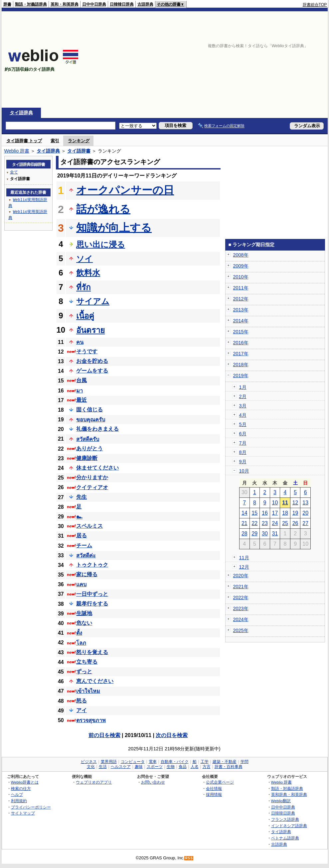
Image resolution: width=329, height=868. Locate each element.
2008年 (241, 255)
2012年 (241, 299)
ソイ (84, 259)
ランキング (79, 141)
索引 (55, 141)
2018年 (241, 365)
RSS (189, 858)
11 (285, 503)
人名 (195, 767)
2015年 (241, 332)
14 (245, 513)
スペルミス (89, 526)
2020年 (241, 576)
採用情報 (214, 794)
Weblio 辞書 (17, 151)
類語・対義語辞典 (31, 4)
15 (254, 513)
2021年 (241, 587)
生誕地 (84, 613)
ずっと (84, 671)
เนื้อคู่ (85, 316)
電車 (153, 762)
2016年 (241, 343)
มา (80, 391)
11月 (244, 558)
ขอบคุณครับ (91, 420)
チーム (84, 545)
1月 (243, 387)
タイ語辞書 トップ (24, 141)
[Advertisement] (212, 59)
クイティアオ (92, 487)
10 (275, 503)
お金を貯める (92, 361)
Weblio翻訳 (281, 801)
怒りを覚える (92, 652)
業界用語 (109, 762)
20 (305, 513)
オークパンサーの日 (125, 190)
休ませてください (97, 468)
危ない (84, 623)
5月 (243, 424)
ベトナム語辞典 (285, 838)
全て (14, 172)
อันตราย (90, 330)
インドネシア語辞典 (289, 826)
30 (265, 534)
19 (295, 513)
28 (245, 534)
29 (254, 534)
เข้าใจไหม (88, 691)
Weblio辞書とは (25, 782)
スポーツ (155, 767)
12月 (244, 567)
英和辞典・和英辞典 (289, 794)
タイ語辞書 (79, 151)
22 (254, 523)
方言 (207, 767)
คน (80, 342)
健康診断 (87, 458)
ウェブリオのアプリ (94, 782)
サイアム (93, 301)
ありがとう (89, 448)
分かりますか (92, 477)
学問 (245, 762)
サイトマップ (23, 813)
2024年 (241, 619)
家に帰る (87, 574)
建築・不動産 (225, 762)
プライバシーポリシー (31, 807)
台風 (82, 380)
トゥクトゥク (92, 565)
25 (285, 523)
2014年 (241, 321)
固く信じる (89, 410)
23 (265, 523)
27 (305, 523)
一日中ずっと (92, 594)
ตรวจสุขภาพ (91, 720)
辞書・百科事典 (229, 767)
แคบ (81, 584)
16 (265, 513)
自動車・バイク (175, 762)
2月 (243, 396)
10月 (244, 471)
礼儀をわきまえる (97, 429)
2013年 (241, 310)
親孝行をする (92, 604)
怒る (82, 701)
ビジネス (89, 762)
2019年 (241, 376)
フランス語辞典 (285, 819)
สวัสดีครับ (88, 439)
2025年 (241, 630)
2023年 (241, 608)
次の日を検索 (172, 735)
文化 (91, 767)
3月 (243, 406)
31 (275, 534)
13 (305, 503)
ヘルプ (17, 794)
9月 (243, 462)
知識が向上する (114, 228)
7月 (243, 443)
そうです (87, 351)
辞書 (7, 4)
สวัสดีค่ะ (86, 555)
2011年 (241, 288)
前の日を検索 (104, 735)
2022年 (241, 597)
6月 (243, 434)
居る (82, 536)
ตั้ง (79, 633)
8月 (243, 452)
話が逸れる (103, 209)
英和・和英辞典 (65, 4)
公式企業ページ (220, 782)
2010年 (241, 277)
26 (295, 523)
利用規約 (19, 801)
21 (245, 523)
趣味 (139, 767)
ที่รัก (83, 287)
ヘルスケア (121, 767)
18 (285, 513)
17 (275, 513)
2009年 (241, 266)
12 (295, 503)
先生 (82, 497)
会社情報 (214, 788)
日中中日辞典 (94, 4)
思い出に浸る (101, 244)
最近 (82, 400)
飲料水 (88, 273)
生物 (171, 767)
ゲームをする (92, 371)
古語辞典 (145, 4)
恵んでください (95, 681)
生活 (103, 767)
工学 (205, 762)
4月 (243, 415)
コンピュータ (133, 762)
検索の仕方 (21, 788)
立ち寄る (87, 662)
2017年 (241, 354)
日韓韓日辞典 (122, 4)
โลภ (81, 643)
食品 (183, 767)
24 (275, 523)
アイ (82, 710)
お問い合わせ (153, 782)
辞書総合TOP (315, 5)
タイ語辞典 (21, 113)
